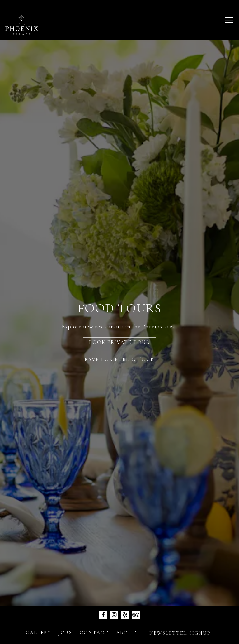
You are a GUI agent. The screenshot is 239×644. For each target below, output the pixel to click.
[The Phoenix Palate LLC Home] (22, 24)
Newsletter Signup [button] (119, 634)
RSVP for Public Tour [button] (119, 359)
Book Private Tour (119, 342)
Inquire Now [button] (120, 615)
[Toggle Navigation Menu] (229, 20)
